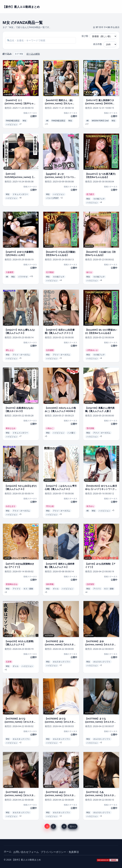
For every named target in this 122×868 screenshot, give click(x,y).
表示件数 (98, 44)
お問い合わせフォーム (26, 852)
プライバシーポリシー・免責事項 (60, 852)
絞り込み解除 (33, 54)
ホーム (8, 851)
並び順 (85, 36)
